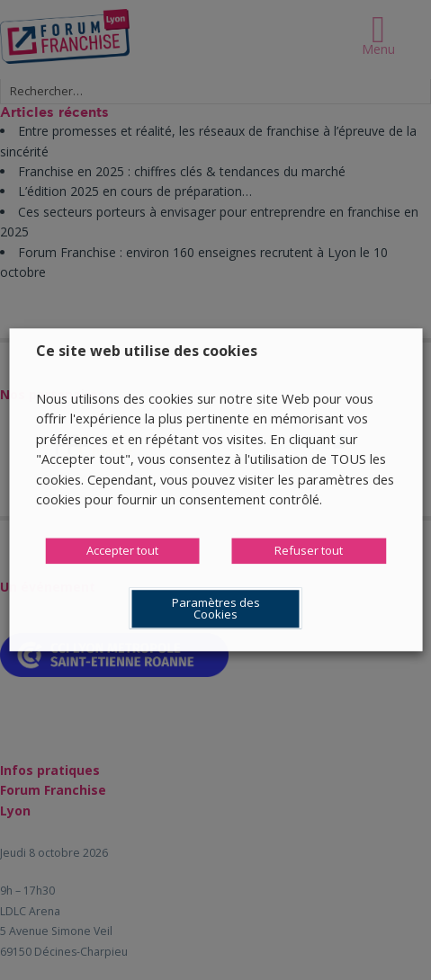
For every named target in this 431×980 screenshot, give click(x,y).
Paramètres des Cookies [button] (216, 609)
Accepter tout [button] (122, 551)
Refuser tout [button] (309, 551)
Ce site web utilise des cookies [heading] (147, 351)
